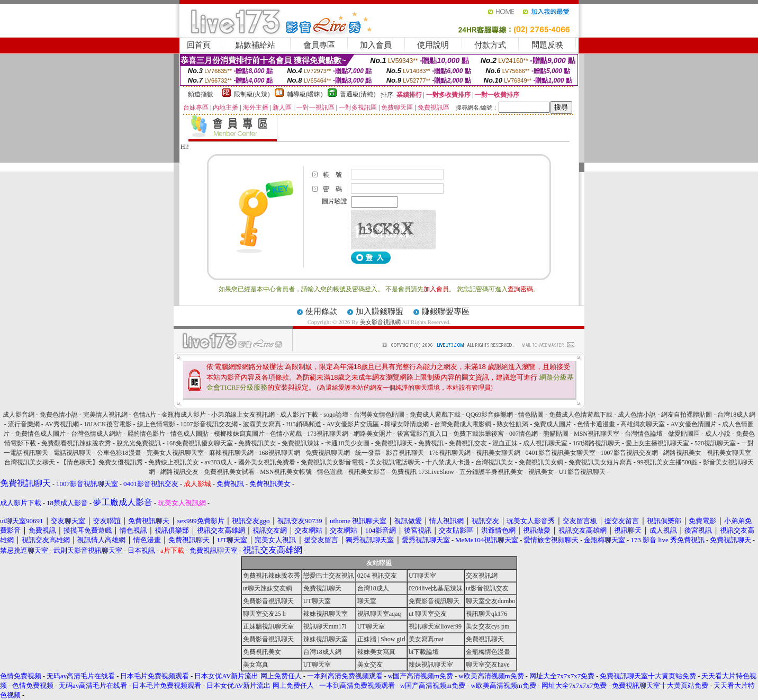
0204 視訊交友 (377, 576)
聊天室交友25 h (264, 614)
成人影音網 (19, 415)
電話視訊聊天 (73, 453)
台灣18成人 (373, 588)
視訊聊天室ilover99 (435, 626)
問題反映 (547, 45)
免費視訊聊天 (394, 443)
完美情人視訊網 (105, 415)
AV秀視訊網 (62, 424)
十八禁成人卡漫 (448, 462)
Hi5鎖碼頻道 (304, 424)
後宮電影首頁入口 (422, 434)
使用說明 (433, 45)
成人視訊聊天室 (545, 443)
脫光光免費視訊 (139, 443)
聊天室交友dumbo (490, 601)
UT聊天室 (422, 576)
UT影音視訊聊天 (582, 472)
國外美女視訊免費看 (267, 462)
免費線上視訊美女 (174, 462)
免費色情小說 (59, 415)
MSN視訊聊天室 (597, 434)
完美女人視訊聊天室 (175, 453)
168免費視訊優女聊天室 (200, 443)
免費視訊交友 (468, 443)
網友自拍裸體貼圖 (687, 415)
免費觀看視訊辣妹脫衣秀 (76, 443)
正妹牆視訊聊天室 (268, 626)
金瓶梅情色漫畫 (488, 652)
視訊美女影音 (367, 472)
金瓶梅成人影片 (184, 415)
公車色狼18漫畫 (119, 453)
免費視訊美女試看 (229, 472)
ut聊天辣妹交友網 (268, 588)
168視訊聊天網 (279, 453)
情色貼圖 (531, 415)
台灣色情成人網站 (96, 434)
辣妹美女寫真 (376, 652)
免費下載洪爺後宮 (479, 434)
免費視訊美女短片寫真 (600, 462)
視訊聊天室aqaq (379, 614)
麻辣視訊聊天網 (231, 453)
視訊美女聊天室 (729, 453)
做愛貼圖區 (684, 434)
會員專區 (319, 45)
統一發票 (368, 453)
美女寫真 (256, 665)
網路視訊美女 (682, 453)
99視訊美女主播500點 (667, 462)
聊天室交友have (488, 665)
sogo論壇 (336, 415)
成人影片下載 (299, 415)
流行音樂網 (24, 424)
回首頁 (199, 45)
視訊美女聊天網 (498, 453)
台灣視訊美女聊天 (30, 462)
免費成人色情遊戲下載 (581, 415)
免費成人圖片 (553, 424)
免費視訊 (431, 443)
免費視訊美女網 (541, 462)
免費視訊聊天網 (328, 453)
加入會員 (376, 45)
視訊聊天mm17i (325, 626)
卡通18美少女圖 (347, 443)
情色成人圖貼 (189, 434)
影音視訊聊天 (405, 453)
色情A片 (145, 415)
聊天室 (367, 601)
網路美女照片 (373, 434)
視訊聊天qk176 (486, 614)
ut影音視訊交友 (487, 588)
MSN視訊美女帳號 (286, 472)
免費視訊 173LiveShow (422, 472)
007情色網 (524, 434)
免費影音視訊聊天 (268, 601)
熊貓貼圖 (556, 434)
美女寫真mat (426, 639)
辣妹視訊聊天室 (326, 614)
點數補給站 (255, 45)
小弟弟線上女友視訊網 (243, 415)
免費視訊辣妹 (301, 443)
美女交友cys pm (488, 626)
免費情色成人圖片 (40, 434)
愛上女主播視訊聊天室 (657, 443)
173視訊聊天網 (328, 434)
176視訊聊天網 (450, 453)
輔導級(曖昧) (305, 94)
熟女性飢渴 (512, 424)
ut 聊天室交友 (428, 614)
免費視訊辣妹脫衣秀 (272, 576)
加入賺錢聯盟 (380, 311)
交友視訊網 (482, 576)
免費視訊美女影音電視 (332, 462)
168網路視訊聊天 (597, 443)
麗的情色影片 (146, 434)
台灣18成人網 (736, 415)
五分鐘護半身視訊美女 (491, 472)
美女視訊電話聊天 (395, 462)
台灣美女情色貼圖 (379, 415)
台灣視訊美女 (494, 462)
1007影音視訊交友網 (209, 424)
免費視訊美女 (257, 443)
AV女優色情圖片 (693, 424)
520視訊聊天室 (715, 443)
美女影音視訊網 (380, 322)
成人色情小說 (637, 415)
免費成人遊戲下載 (435, 415)
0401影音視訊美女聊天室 (561, 453)
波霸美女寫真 (262, 424)
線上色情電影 (156, 424)
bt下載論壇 (424, 652)
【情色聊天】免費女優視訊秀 (102, 462)
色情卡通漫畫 (596, 424)
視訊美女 (541, 472)
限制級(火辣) (252, 94)
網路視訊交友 (179, 472)
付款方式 (490, 45)
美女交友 (370, 665)
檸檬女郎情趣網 (407, 424)
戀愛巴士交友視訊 (329, 576)
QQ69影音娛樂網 (489, 415)
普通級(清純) (358, 94)
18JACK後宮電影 (108, 424)
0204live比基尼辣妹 (436, 588)
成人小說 (718, 434)
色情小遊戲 (286, 434)
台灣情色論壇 (644, 434)
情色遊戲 (330, 472)
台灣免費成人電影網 (463, 424)
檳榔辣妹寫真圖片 (239, 434)
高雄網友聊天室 (643, 424)
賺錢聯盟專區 (446, 311)
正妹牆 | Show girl (381, 639)
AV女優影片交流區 (353, 424)
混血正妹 (505, 443)
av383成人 (218, 462)
